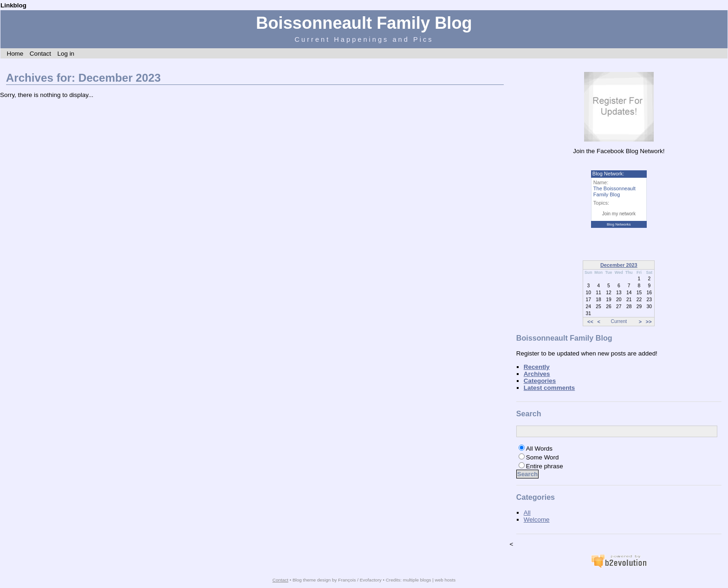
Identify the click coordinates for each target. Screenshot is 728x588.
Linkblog (13, 5)
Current (619, 321)
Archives (537, 374)
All (527, 513)
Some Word (543, 457)
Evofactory (371, 580)
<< (590, 322)
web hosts (445, 580)
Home (15, 54)
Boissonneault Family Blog (364, 23)
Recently (537, 367)
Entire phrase (545, 466)
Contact (40, 54)
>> (649, 322)
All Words (539, 449)
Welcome (537, 520)
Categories (540, 381)
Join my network (619, 214)
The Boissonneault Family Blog (614, 191)
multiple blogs (417, 580)
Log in (66, 54)
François (347, 580)
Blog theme (304, 580)
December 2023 (619, 265)
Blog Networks (619, 224)
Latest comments (549, 388)
